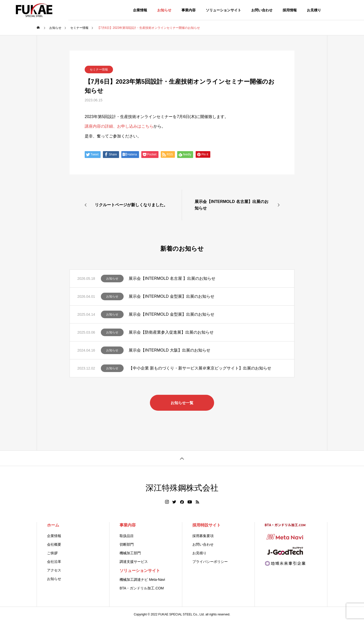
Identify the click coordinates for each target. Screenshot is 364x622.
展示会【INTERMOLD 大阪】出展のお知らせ (169, 350)
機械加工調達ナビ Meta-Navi (142, 580)
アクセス (54, 570)
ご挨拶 (52, 553)
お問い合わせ (262, 10)
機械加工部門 (130, 553)
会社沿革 (54, 562)
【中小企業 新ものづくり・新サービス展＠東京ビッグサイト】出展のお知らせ (200, 368)
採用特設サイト (207, 525)
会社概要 (54, 544)
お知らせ (164, 10)
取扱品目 (127, 536)
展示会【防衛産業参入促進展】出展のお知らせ (171, 332)
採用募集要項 (203, 536)
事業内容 (189, 10)
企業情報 (140, 10)
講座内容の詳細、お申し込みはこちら (119, 126)
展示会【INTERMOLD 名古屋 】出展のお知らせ (172, 278)
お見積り (314, 10)
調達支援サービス (134, 562)
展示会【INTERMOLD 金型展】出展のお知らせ (172, 296)
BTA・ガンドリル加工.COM (142, 588)
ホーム (53, 525)
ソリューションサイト (223, 10)
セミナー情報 (99, 70)
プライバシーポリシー (210, 562)
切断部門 (127, 544)
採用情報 (290, 10)
